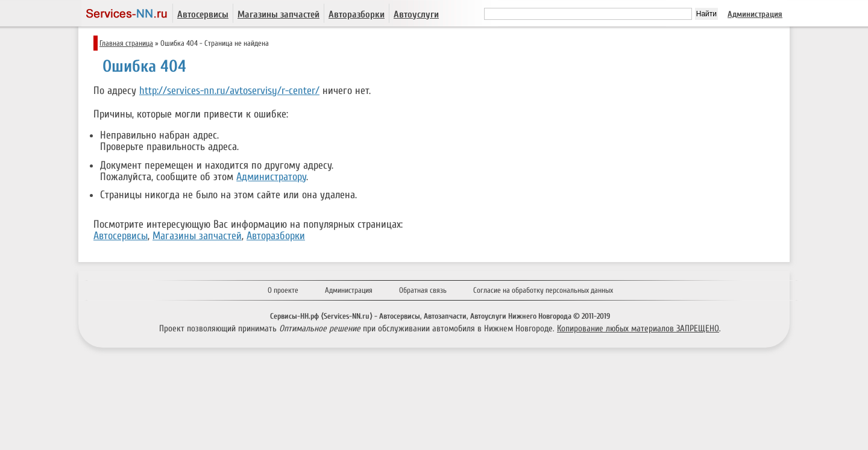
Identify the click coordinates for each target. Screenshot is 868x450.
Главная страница (126, 43)
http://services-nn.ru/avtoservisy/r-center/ (229, 91)
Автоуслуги (416, 14)
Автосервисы (203, 14)
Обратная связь (423, 290)
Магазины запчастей (278, 14)
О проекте (283, 290)
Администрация (755, 14)
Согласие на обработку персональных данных (543, 290)
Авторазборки (357, 14)
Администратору (271, 177)
